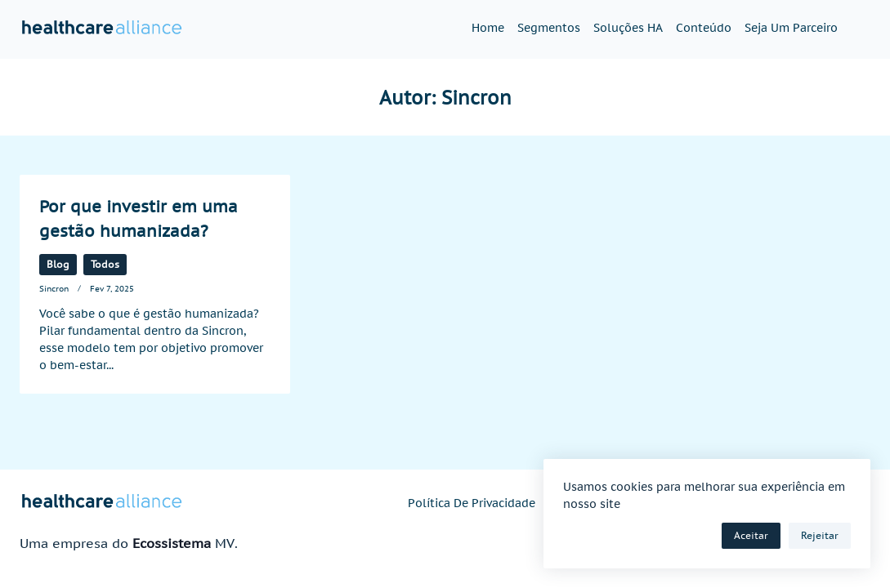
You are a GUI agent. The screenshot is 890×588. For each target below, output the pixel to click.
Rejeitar (820, 535)
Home (488, 28)
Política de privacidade (472, 503)
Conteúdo (704, 28)
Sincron (54, 288)
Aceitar (751, 535)
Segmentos (549, 28)
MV (225, 543)
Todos (105, 264)
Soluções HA (628, 28)
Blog (58, 264)
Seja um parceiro (791, 28)
